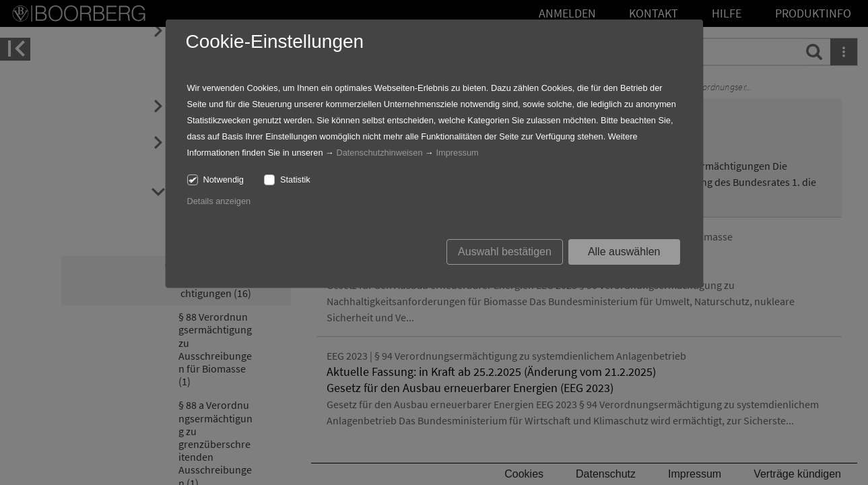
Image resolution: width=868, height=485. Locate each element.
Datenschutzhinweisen (379, 153)
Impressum (457, 153)
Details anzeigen (219, 201)
